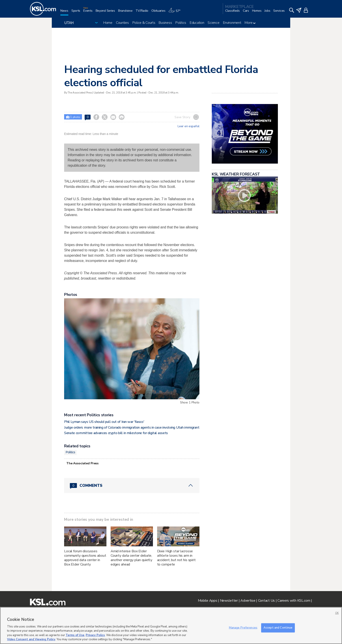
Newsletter (229, 601)
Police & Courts (144, 23)
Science (213, 23)
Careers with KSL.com (294, 601)
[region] (171, 625)
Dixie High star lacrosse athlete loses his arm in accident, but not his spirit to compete (176, 558)
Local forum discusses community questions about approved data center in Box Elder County (85, 558)
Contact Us (266, 601)
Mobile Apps (208, 601)
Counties (122, 23)
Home (108, 23)
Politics (181, 23)
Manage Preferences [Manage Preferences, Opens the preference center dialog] (243, 628)
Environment (232, 23)
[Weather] (176, 12)
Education (197, 23)
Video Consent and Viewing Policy (31, 639)
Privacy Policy (95, 635)
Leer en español (189, 126)
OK (337, 613)
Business (165, 23)
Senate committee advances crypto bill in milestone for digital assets (116, 433)
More (250, 23)
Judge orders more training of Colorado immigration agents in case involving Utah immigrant (132, 427)
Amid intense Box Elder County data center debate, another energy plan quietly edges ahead (131, 558)
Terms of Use (75, 635)
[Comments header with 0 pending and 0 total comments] (132, 485)
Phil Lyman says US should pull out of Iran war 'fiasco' (104, 422)
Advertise (248, 601)
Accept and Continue (278, 628)
